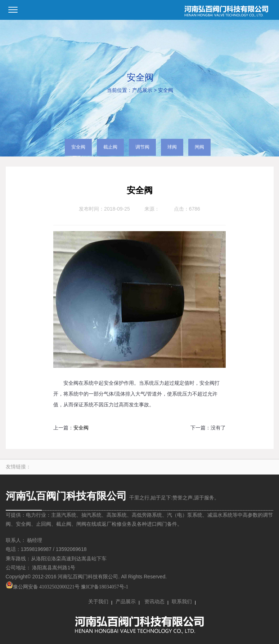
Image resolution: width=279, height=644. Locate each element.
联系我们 (182, 602)
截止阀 (110, 147)
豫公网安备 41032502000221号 (43, 587)
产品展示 (142, 90)
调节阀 (142, 147)
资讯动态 (154, 602)
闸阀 (199, 147)
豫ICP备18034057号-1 (105, 587)
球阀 (172, 147)
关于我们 (98, 602)
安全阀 (166, 90)
